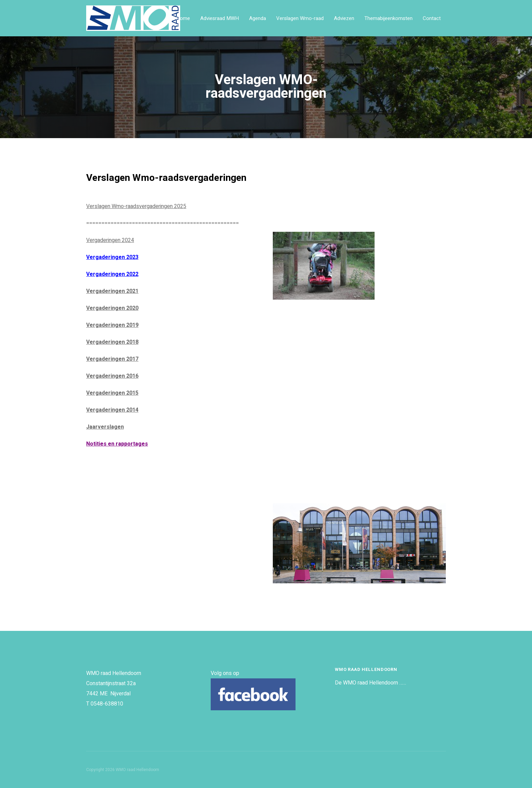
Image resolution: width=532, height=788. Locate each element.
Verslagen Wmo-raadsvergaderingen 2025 (136, 206)
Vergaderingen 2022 (112, 274)
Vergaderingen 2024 (110, 240)
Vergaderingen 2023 (112, 257)
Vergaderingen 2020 (112, 308)
